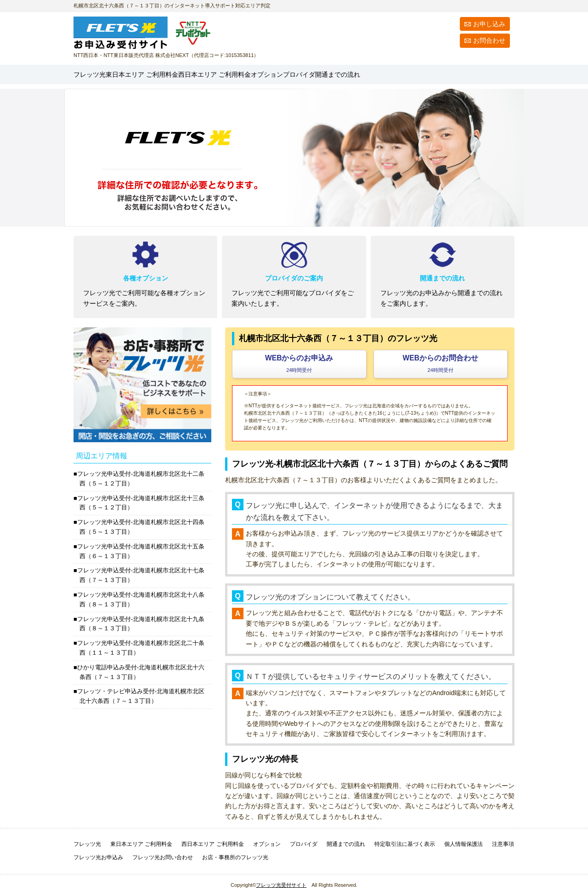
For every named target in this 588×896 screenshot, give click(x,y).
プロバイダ (420, 74)
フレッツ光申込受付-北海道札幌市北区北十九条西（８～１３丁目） (141, 624)
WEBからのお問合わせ (441, 363)
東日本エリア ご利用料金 (141, 844)
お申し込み (489, 24)
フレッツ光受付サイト (281, 885)
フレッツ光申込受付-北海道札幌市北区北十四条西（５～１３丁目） (141, 527)
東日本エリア (179, 74)
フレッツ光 (98, 74)
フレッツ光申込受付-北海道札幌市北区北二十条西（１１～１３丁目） (141, 648)
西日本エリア (290, 74)
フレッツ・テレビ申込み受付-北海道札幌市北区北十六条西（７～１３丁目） (141, 696)
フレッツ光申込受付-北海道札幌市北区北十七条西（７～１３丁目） (141, 575)
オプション (371, 74)
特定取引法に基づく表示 (405, 844)
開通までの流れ (480, 74)
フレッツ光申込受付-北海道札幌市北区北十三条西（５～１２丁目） (141, 503)
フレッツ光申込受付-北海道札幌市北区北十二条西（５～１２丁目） (141, 479)
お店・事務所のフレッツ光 (235, 857)
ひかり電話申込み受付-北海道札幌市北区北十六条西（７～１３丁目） (141, 672)
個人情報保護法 (464, 844)
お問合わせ (489, 40)
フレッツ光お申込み (98, 857)
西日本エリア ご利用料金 (212, 844)
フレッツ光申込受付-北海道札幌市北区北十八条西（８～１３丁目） (141, 599)
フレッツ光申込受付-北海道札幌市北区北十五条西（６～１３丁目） (141, 551)
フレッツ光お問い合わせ (163, 857)
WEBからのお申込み (299, 363)
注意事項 (503, 844)
